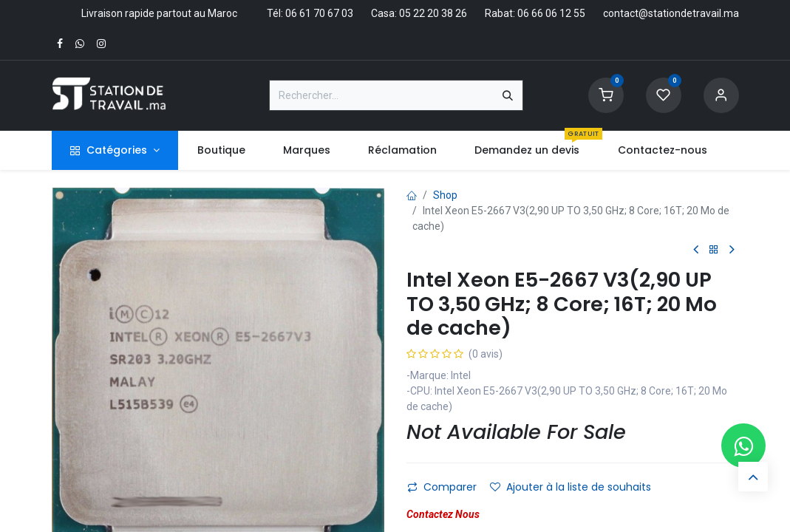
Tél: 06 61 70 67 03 (310, 13)
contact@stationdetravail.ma (671, 13)
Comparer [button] (442, 487)
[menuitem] (221, 150)
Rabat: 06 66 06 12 (528, 13)
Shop (445, 195)
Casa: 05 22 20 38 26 (419, 13)
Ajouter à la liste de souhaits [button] (571, 487)
